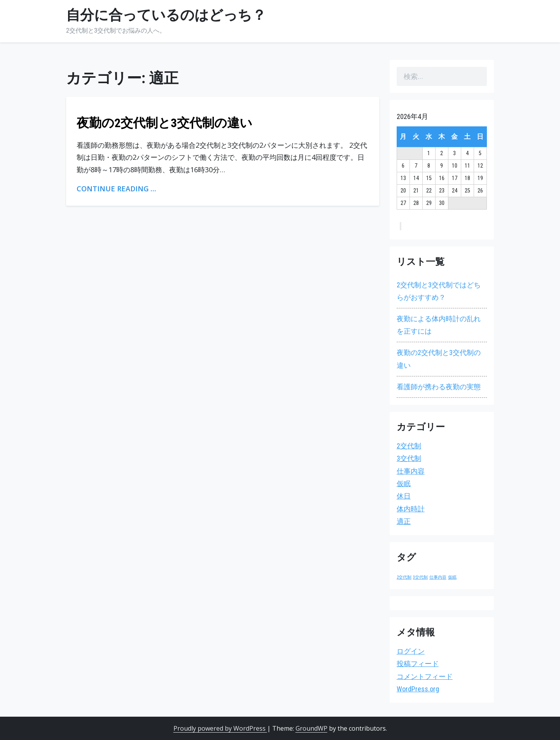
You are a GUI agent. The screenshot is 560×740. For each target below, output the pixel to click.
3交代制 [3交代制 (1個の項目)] (420, 577)
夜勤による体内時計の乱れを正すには (439, 325)
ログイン (411, 651)
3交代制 (409, 458)
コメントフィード (425, 676)
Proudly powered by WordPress (220, 728)
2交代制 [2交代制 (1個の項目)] (404, 577)
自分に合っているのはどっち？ (166, 15)
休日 (404, 496)
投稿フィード (418, 664)
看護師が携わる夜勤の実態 (439, 387)
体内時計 (411, 509)
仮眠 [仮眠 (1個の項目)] (452, 577)
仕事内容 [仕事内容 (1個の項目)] (438, 577)
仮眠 (404, 484)
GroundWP (311, 728)
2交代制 (409, 446)
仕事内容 (411, 471)
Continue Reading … (116, 189)
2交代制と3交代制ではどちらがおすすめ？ (439, 291)
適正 (404, 521)
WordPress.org (418, 689)
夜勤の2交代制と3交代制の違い (164, 123)
